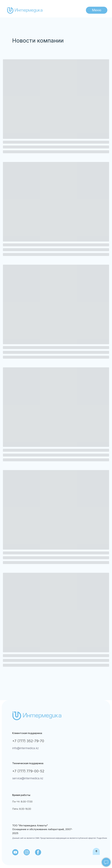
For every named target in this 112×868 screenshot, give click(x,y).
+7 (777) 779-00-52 (28, 771)
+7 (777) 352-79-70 (28, 741)
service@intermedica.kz (28, 778)
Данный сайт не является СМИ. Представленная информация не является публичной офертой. (54, 838)
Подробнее (102, 838)
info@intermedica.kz (26, 748)
